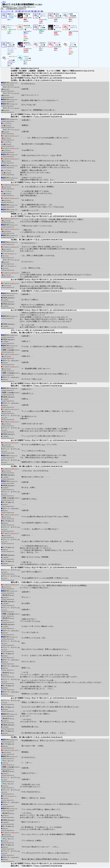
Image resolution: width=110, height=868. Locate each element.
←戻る (3, 2)
